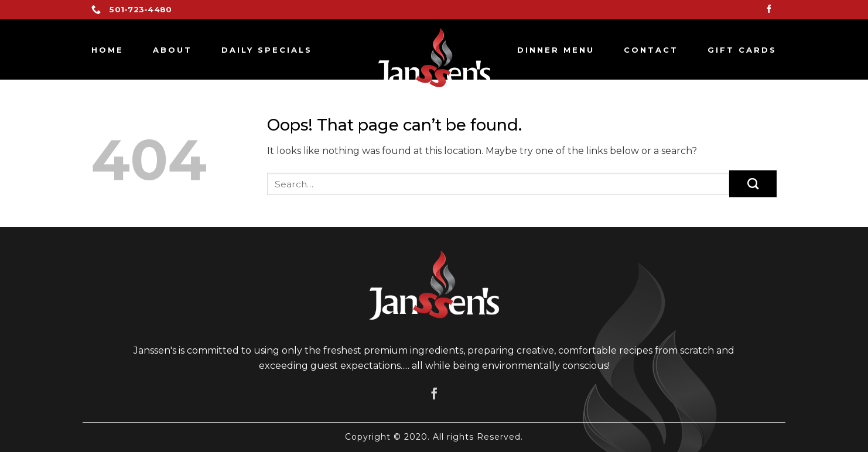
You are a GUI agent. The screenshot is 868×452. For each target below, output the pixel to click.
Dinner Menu (556, 50)
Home (107, 50)
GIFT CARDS (742, 50)
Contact (651, 50)
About (172, 50)
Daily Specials (267, 50)
